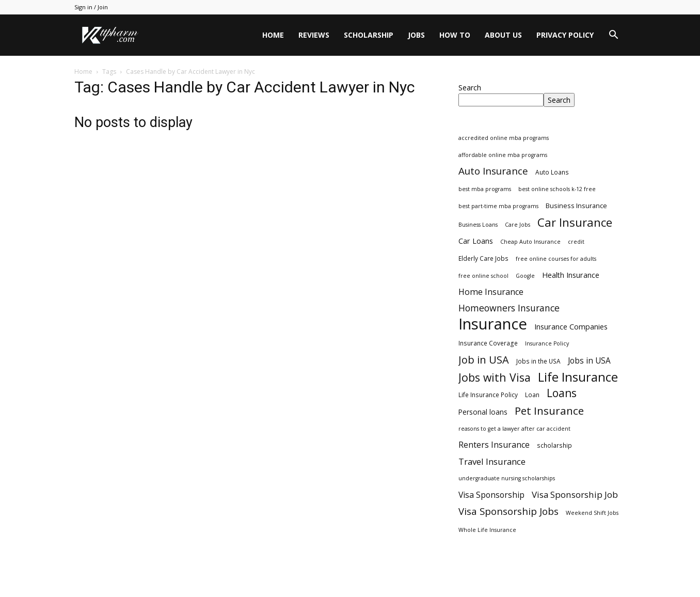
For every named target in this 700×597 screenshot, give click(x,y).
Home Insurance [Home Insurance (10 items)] (491, 292)
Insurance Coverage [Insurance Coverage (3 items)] (488, 343)
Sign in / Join (91, 7)
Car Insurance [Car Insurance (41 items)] (575, 222)
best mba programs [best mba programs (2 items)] (485, 189)
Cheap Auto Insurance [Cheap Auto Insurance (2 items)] (530, 242)
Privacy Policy (565, 35)
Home (273, 35)
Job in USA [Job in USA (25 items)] (484, 360)
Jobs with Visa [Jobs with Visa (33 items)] (495, 377)
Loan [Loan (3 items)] (532, 395)
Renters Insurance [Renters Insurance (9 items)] (494, 445)
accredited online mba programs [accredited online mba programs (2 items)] (504, 138)
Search (470, 88)
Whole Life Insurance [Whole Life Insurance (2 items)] (487, 530)
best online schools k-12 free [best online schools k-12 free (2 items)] (557, 189)
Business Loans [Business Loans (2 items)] (478, 225)
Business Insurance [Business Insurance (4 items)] (576, 206)
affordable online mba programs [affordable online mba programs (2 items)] (503, 155)
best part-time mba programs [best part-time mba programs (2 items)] (498, 206)
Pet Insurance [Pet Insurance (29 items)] (549, 411)
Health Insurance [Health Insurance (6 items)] (571, 275)
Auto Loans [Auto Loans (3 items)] (552, 172)
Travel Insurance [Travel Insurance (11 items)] (492, 461)
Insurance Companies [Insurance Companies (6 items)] (571, 327)
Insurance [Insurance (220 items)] (493, 324)
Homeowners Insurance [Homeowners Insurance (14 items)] (509, 308)
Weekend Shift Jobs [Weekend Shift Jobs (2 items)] (592, 513)
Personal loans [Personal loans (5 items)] (483, 412)
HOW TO (455, 35)
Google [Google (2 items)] (525, 276)
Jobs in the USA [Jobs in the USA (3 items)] (538, 361)
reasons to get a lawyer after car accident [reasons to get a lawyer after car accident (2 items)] (514, 429)
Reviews (314, 35)
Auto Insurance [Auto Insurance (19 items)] (493, 171)
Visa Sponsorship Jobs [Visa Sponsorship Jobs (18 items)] (508, 511)
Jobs (416, 35)
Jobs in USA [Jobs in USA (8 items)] (589, 361)
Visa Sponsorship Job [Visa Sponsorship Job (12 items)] (575, 494)
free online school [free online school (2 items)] (483, 276)
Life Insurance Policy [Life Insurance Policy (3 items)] (488, 395)
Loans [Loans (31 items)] (562, 393)
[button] (613, 36)
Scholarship (369, 35)
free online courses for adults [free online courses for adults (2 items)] (556, 259)
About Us (503, 35)
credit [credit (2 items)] (576, 242)
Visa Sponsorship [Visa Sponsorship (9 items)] (491, 495)
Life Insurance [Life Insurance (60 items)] (578, 377)
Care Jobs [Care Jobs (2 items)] (518, 225)
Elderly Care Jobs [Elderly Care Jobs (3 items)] (483, 258)
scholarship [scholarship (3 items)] (554, 445)
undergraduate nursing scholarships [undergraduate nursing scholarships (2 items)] (507, 478)
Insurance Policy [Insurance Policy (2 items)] (547, 343)
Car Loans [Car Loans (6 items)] (476, 241)
